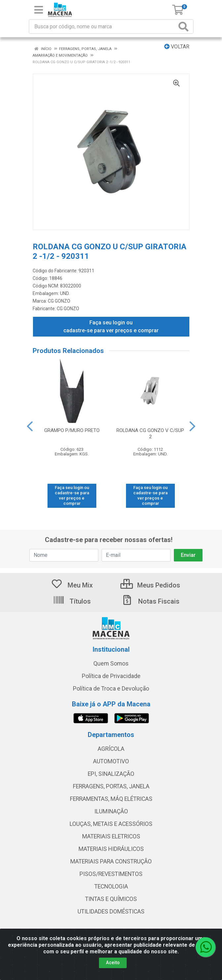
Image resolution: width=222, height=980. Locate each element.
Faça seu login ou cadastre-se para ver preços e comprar (111, 327)
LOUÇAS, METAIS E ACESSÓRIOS (111, 824)
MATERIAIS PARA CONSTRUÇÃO (111, 861)
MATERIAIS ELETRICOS (111, 836)
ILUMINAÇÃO (111, 811)
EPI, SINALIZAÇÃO (111, 774)
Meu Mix (72, 585)
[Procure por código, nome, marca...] (103, 27)
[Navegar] (30, 426)
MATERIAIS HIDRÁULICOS (111, 849)
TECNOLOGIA (111, 886)
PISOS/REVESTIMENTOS (111, 874)
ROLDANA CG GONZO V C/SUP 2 (150, 434)
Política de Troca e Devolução (111, 689)
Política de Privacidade (111, 676)
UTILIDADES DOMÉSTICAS (111, 912)
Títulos (72, 601)
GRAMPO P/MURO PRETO (72, 430)
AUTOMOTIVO (111, 761)
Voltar (177, 47)
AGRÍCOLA (111, 749)
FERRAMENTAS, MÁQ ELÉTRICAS (111, 799)
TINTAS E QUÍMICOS (111, 899)
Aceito (113, 963)
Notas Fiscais (150, 601)
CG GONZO (59, 301)
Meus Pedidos (150, 585)
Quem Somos (111, 664)
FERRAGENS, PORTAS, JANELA (111, 786)
